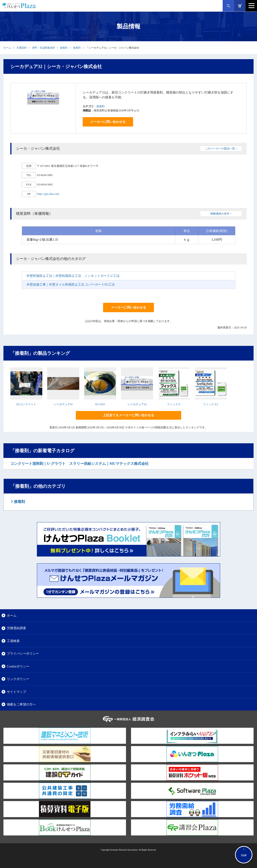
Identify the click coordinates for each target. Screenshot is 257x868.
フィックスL (211, 404)
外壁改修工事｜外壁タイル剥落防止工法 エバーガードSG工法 (71, 285)
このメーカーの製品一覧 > (221, 149)
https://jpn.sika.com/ (48, 194)
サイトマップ (16, 692)
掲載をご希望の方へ (21, 704)
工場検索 (13, 641)
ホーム (7, 48)
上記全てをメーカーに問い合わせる (128, 415)
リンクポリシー (18, 679)
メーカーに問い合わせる (108, 122)
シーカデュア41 (63, 404)
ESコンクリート (26, 404)
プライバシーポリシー (23, 653)
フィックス (174, 404)
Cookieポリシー (18, 666)
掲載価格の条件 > (221, 214)
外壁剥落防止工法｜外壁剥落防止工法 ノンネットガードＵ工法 (73, 276)
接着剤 (64, 48)
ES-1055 (100, 404)
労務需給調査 (16, 628)
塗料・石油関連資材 (43, 48)
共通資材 (22, 48)
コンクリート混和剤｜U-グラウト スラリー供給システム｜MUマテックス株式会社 (79, 464)
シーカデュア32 (137, 404)
